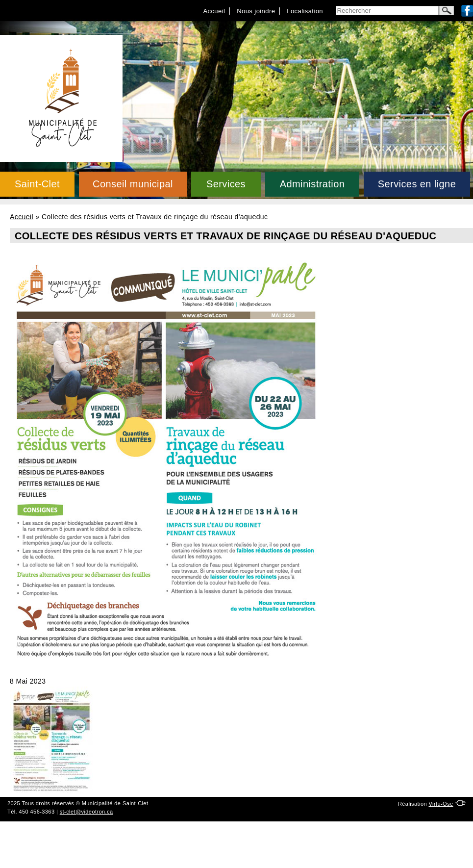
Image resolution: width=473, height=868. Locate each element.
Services (226, 184)
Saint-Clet (37, 184)
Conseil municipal (133, 184)
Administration (312, 184)
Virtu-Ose (441, 804)
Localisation (305, 11)
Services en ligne (417, 184)
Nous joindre (256, 11)
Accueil (214, 11)
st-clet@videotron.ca (87, 812)
